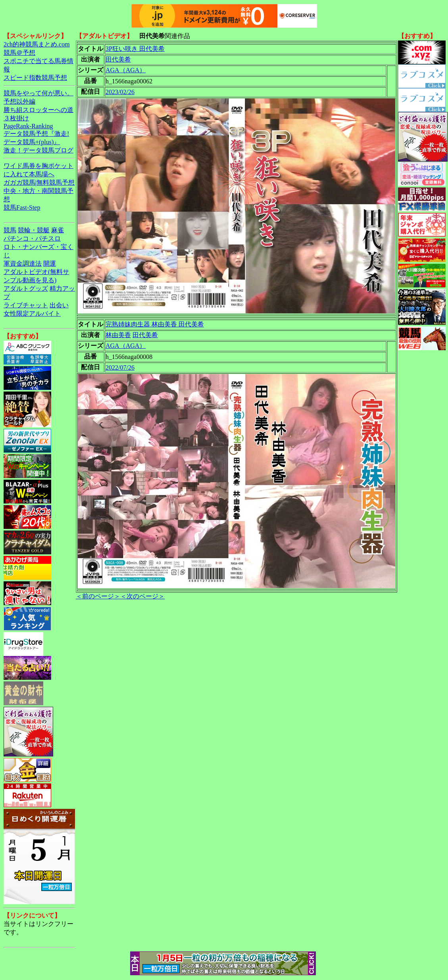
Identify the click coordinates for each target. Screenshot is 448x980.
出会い (59, 305)
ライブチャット (26, 305)
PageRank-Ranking (28, 126)
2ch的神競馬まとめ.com (37, 44)
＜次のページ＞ (142, 596)
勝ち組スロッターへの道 (38, 110)
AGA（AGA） (126, 70)
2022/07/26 (120, 367)
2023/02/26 (120, 92)
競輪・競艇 (34, 230)
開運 (50, 263)
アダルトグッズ (26, 288)
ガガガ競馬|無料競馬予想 (39, 182)
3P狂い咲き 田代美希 (135, 49)
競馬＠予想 (19, 53)
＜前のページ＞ (98, 596)
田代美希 (118, 59)
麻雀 (58, 230)
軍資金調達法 (23, 263)
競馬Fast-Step (22, 207)
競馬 (10, 230)
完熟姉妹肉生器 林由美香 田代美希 (155, 324)
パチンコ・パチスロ (32, 238)
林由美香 (118, 335)
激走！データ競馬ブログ (38, 150)
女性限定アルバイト (32, 313)
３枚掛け (16, 118)
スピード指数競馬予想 (35, 78)
